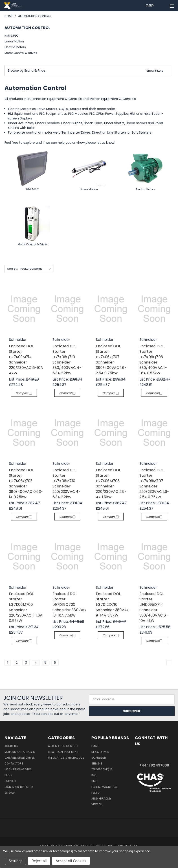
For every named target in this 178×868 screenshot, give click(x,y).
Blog (8, 775)
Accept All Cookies (71, 861)
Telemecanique (102, 769)
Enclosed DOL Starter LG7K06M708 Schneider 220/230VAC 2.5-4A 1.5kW (111, 484)
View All (97, 804)
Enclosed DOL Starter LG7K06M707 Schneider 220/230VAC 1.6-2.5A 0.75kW (154, 484)
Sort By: (12, 269)
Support (10, 781)
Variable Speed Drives (20, 758)
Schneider (99, 758)
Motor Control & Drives (21, 53)
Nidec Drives (100, 752)
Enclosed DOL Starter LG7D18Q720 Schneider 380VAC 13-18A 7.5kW (69, 605)
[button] (88, 71)
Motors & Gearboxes (20, 752)
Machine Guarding (18, 769)
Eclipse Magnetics (104, 787)
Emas (95, 746)
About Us (11, 746)
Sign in (10, 787)
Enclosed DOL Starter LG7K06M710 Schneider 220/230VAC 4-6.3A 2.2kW (67, 484)
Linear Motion (14, 41)
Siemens (97, 763)
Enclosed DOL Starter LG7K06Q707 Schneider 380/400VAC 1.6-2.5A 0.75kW (111, 360)
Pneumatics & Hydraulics (66, 758)
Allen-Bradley (101, 799)
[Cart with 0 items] (164, 6)
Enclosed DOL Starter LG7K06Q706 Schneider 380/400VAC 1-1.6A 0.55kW (153, 360)
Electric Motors (15, 47)
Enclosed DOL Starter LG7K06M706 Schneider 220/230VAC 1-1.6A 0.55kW (26, 607)
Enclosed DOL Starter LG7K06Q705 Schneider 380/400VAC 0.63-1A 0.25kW (26, 484)
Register (26, 787)
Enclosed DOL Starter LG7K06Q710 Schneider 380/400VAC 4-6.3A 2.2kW (67, 360)
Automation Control (63, 746)
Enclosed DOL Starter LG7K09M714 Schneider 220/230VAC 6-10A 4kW (26, 360)
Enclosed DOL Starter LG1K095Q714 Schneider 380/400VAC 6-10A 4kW (154, 607)
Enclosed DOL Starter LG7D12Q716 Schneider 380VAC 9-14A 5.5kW (113, 605)
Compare (24, 393)
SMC (94, 781)
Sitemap (10, 793)
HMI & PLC (11, 36)
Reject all (39, 861)
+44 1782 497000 (154, 765)
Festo (95, 793)
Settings (16, 861)
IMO (94, 775)
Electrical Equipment (63, 752)
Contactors (14, 763)
